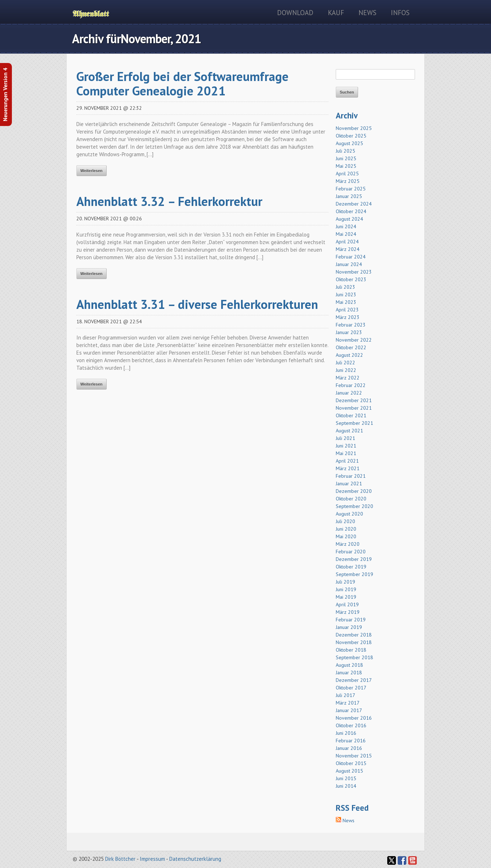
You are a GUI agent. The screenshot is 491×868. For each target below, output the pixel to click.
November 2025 (354, 128)
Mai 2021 (346, 453)
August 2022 (349, 355)
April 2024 (347, 242)
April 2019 (347, 604)
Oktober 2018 (351, 650)
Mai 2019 (346, 597)
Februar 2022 (351, 385)
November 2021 (354, 408)
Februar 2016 (351, 741)
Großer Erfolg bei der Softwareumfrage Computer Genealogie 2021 (182, 84)
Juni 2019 (346, 589)
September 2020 (354, 506)
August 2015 (349, 771)
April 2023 (347, 310)
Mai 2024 (346, 234)
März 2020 (348, 544)
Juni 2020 (346, 529)
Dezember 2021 (354, 400)
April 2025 (347, 174)
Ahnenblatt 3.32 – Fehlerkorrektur (169, 201)
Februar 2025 (351, 189)
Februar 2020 (351, 552)
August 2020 (349, 514)
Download (295, 13)
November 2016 (354, 718)
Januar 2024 (349, 264)
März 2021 (348, 468)
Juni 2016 (346, 733)
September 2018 (354, 657)
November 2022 (354, 340)
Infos (400, 13)
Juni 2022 (346, 370)
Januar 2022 (349, 393)
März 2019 (348, 612)
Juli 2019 (345, 582)
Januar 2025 (349, 196)
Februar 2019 (351, 620)
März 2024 (348, 249)
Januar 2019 (349, 627)
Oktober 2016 (351, 725)
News (367, 13)
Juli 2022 (345, 363)
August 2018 (349, 665)
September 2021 (354, 423)
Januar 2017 (349, 710)
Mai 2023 (346, 302)
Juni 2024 (346, 226)
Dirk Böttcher (120, 859)
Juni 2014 (346, 786)
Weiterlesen (91, 171)
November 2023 (354, 272)
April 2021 (347, 461)
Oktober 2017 (351, 688)
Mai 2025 (346, 166)
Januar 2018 (349, 673)
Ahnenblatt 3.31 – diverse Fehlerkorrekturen (197, 304)
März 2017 (348, 703)
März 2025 (348, 181)
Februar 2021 (351, 476)
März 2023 (348, 317)
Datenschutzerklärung (195, 859)
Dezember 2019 (354, 559)
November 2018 (354, 642)
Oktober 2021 (351, 415)
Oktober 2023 (351, 279)
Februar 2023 (351, 325)
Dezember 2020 (354, 491)
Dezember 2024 (354, 204)
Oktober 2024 (351, 211)
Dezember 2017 (354, 680)
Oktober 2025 (351, 136)
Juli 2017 (345, 695)
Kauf (336, 13)
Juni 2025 (346, 158)
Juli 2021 (345, 438)
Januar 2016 (349, 748)
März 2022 (348, 378)
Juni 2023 (346, 294)
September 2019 (354, 574)
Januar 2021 (349, 484)
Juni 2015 (346, 778)
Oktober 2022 (351, 347)
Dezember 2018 (354, 635)
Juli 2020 (345, 521)
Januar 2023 (349, 332)
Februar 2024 (351, 257)
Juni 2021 (346, 446)
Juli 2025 (345, 151)
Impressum (152, 859)
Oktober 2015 (351, 763)
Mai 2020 (346, 536)
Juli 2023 (345, 287)
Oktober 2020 (351, 499)
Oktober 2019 (351, 567)
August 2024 (349, 219)
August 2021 (349, 431)
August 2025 (349, 143)
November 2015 (354, 756)
